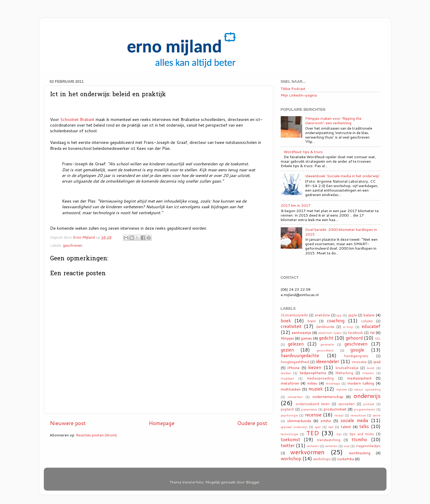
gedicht (326, 338)
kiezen (315, 367)
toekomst (290, 439)
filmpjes (287, 338)
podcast (369, 404)
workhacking (360, 453)
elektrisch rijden (330, 333)
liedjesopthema (313, 373)
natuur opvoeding (367, 389)
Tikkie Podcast (293, 88)
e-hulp (348, 327)
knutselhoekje (347, 368)
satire (377, 415)
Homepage (162, 423)
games (306, 338)
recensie (313, 415)
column (367, 321)
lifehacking (344, 373)
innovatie (359, 362)
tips (339, 434)
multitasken (291, 389)
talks (364, 426)
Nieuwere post (68, 423)
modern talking (361, 383)
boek (286, 321)
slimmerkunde (299, 421)
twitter (288, 445)
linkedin (368, 373)
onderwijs (367, 396)
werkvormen (307, 452)
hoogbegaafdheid (295, 362)
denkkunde (325, 327)
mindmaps (333, 383)
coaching (336, 321)
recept (339, 415)
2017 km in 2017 (296, 205)
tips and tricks (362, 434)
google (357, 350)
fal (372, 332)
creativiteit (291, 326)
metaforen (290, 383)
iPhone (293, 368)
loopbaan (287, 378)
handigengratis (356, 356)
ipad (377, 362)
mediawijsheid (359, 378)
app (339, 315)
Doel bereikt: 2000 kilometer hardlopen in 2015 (341, 232)
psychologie (289, 415)
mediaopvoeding (320, 378)
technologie (289, 434)
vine (347, 446)
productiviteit (335, 409)
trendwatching (329, 440)
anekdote (322, 315)
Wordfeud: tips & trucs (303, 152)
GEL (378, 338)
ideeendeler (327, 361)
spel (318, 427)
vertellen (331, 446)
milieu (312, 383)
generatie (327, 344)
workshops (322, 459)
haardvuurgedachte (300, 355)
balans (369, 315)
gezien (287, 350)
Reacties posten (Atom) (96, 435)
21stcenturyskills (294, 315)
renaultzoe (358, 415)
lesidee (286, 373)
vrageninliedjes (368, 446)
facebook (356, 333)
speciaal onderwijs (294, 427)
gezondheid (325, 350)
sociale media (354, 420)
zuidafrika (346, 459)
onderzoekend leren (313, 404)
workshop (291, 458)
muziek (316, 389)
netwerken (295, 397)
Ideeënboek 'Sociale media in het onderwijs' (343, 176)
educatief (371, 326)
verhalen (313, 446)
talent (346, 427)
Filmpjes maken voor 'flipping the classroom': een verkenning (333, 120)
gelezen (296, 344)
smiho (326, 421)
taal (331, 427)
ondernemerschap (328, 396)
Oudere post (252, 423)
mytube (341, 389)
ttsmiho (359, 439)
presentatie (309, 409)
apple (353, 315)
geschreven (73, 245)
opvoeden (346, 404)
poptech (287, 409)
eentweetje (301, 332)
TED (313, 433)
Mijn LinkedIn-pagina (299, 95)
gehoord (354, 338)
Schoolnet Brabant (77, 119)
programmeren (364, 409)
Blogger (253, 482)
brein (312, 321)
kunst (371, 368)
